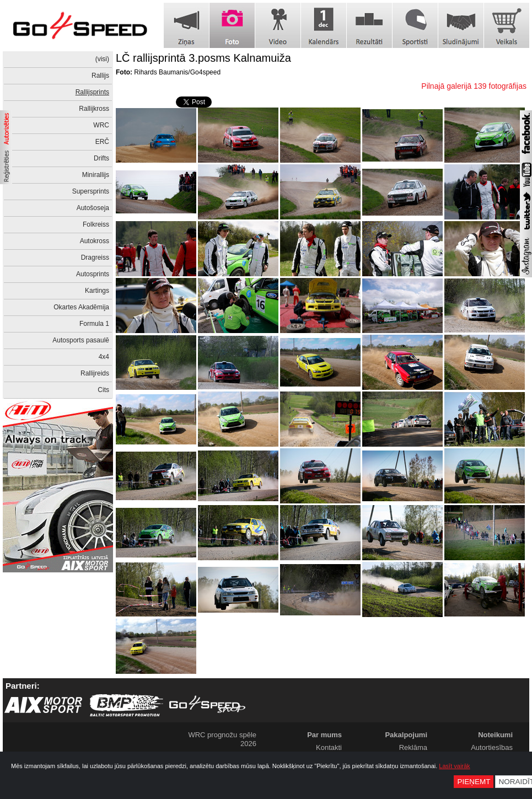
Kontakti (329, 747)
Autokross (95, 241)
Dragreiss (95, 258)
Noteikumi (495, 735)
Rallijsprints (92, 92)
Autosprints (93, 274)
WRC (101, 125)
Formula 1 (94, 324)
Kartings (97, 291)
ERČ (102, 142)
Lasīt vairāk (454, 766)
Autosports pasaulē (81, 340)
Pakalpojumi (406, 735)
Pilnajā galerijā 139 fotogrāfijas (474, 86)
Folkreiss (96, 224)
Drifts (101, 158)
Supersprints (91, 191)
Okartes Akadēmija (81, 307)
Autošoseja (93, 208)
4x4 (104, 357)
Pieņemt (474, 782)
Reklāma (413, 747)
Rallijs (100, 76)
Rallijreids (95, 373)
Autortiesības (492, 747)
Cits (103, 390)
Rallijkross (94, 109)
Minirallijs (96, 175)
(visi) (102, 59)
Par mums (324, 735)
